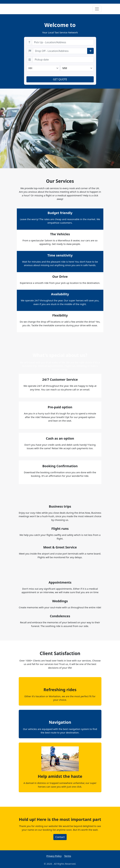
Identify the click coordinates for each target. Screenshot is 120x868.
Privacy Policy (54, 856)
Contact (60, 837)
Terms (68, 856)
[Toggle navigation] (97, 9)
